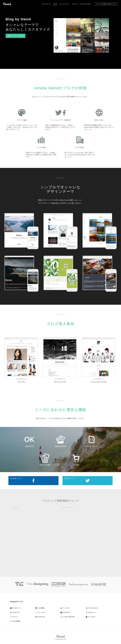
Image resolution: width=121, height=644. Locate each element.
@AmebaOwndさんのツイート (69, 508)
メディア (75, 4)
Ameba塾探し (41, 608)
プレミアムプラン (86, 4)
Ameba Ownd (15, 508)
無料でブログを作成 (16, 36)
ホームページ (46, 4)
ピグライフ (15, 617)
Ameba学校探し (16, 621)
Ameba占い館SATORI (68, 617)
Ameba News (41, 617)
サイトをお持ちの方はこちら (106, 4)
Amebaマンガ (91, 613)
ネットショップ (65, 4)
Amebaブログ (16, 613)
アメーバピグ (41, 613)
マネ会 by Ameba (92, 608)
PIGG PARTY (66, 613)
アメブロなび (91, 617)
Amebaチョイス (16, 608)
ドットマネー (66, 608)
